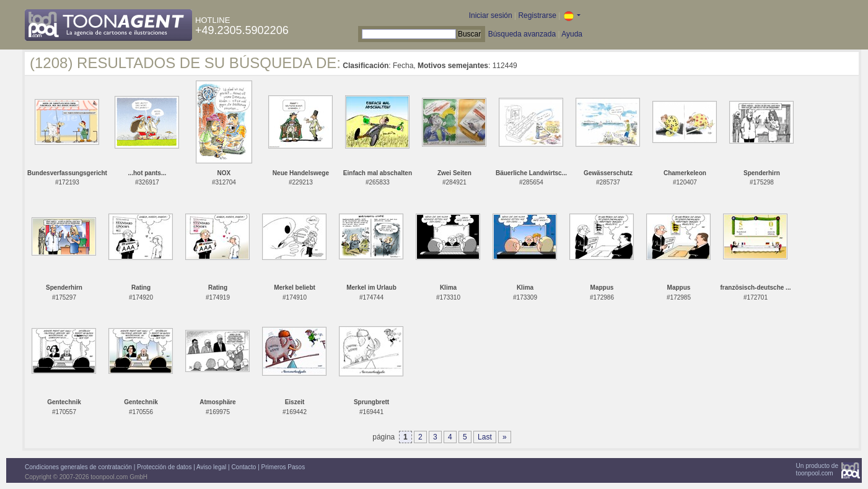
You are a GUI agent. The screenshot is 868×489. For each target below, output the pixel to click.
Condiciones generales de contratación (78, 467)
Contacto (243, 467)
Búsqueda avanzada (522, 34)
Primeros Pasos (283, 467)
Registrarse (537, 15)
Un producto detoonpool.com (817, 470)
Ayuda (572, 34)
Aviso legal (211, 467)
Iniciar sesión (491, 15)
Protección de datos (164, 467)
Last (485, 437)
